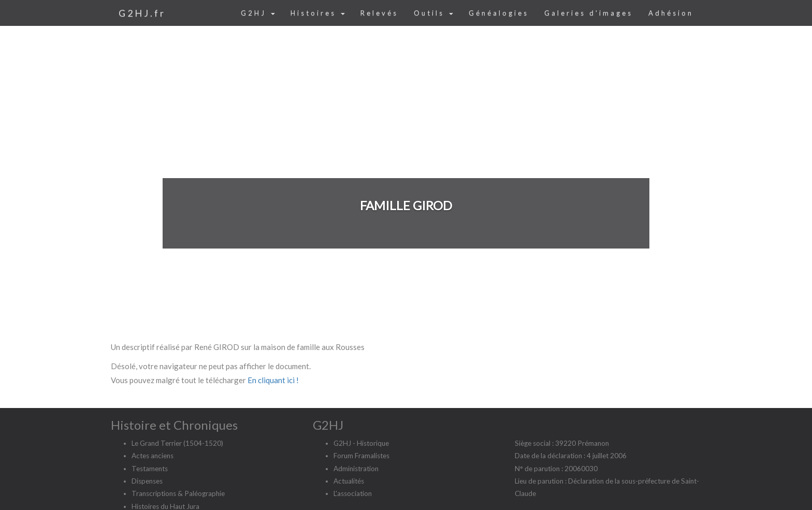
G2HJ (258, 13)
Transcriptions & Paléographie (178, 493)
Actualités (349, 481)
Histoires (318, 13)
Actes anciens (153, 456)
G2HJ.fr (142, 13)
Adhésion (671, 13)
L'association (353, 493)
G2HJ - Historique (361, 443)
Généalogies (499, 13)
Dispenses (147, 481)
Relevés (379, 13)
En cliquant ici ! (273, 380)
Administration (356, 469)
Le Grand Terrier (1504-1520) (177, 443)
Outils (433, 13)
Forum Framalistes (361, 456)
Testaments (150, 469)
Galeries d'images (589, 13)
